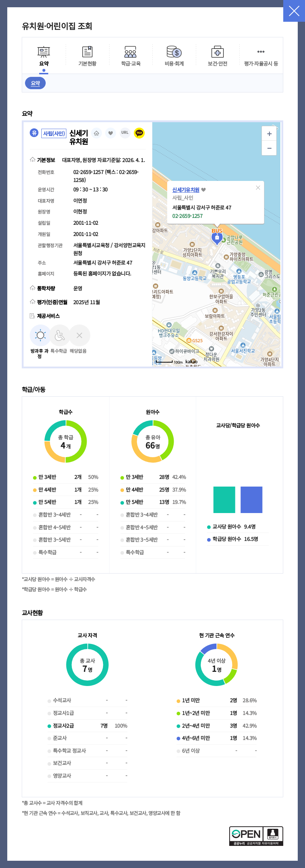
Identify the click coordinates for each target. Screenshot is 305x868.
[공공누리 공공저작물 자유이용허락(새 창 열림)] (256, 844)
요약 (35, 83)
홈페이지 (96, 133)
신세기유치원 (186, 190)
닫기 (294, 11)
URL (125, 133)
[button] (258, 187)
